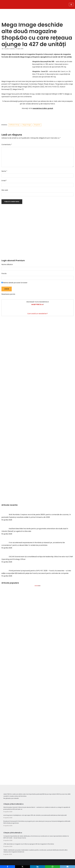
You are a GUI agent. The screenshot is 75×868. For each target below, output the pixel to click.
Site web (5, 190)
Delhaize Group (14, 125)
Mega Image (27, 125)
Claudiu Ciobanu (9, 49)
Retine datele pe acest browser (14, 283)
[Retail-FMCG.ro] (25, 4)
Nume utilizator (7, 264)
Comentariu (7, 145)
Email (4, 181)
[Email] (67, 867)
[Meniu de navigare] (71, 5)
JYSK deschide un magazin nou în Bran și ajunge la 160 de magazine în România (29, 844)
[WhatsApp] (53, 867)
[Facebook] (8, 867)
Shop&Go (37, 125)
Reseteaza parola (8, 294)
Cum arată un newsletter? (37, 314)
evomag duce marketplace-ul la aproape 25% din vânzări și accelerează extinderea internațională (35, 815)
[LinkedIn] (37, 867)
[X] (23, 867)
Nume (4, 171)
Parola (4, 274)
